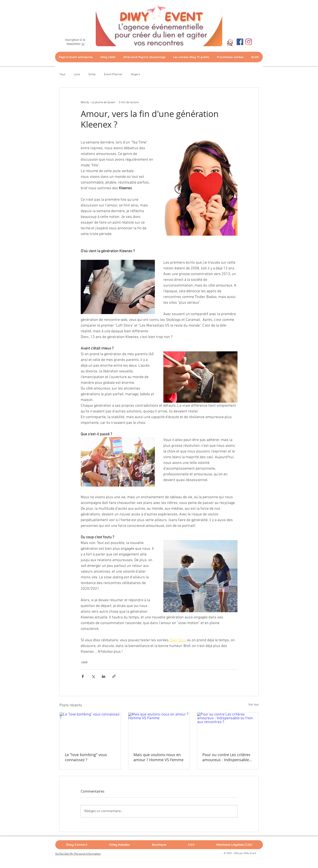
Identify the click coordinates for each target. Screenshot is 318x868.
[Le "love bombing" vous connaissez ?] (90, 730)
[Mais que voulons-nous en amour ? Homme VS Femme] (159, 730)
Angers (135, 74)
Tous (62, 74)
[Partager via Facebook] (83, 676)
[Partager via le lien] (114, 676)
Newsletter (76, 44)
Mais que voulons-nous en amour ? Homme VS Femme (158, 757)
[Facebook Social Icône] (240, 42)
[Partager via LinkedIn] (103, 676)
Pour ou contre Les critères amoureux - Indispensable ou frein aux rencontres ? (226, 757)
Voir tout (253, 705)
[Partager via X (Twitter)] (93, 676)
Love (77, 74)
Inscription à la (76, 40)
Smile (92, 74)
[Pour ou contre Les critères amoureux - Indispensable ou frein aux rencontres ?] (228, 730)
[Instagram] (249, 42)
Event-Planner (113, 74)
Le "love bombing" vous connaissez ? (86, 757)
